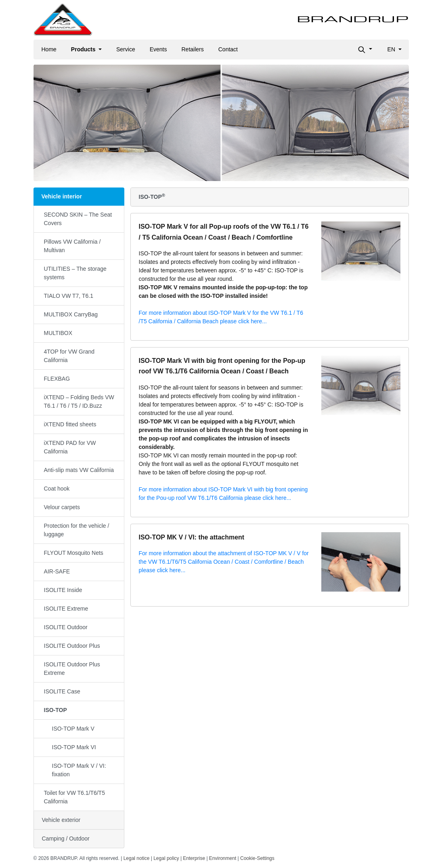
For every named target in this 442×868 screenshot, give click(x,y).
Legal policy (166, 858)
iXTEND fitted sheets (70, 424)
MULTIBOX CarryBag (71, 314)
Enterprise (194, 858)
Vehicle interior (62, 196)
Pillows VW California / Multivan (72, 246)
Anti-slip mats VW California (79, 470)
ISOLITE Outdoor (66, 627)
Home (49, 49)
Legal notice (137, 858)
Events (158, 49)
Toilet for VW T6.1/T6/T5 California (74, 797)
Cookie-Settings (257, 858)
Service (126, 49)
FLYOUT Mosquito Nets (74, 553)
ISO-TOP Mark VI (74, 747)
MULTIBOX (58, 333)
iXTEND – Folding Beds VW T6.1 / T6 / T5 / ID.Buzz (79, 401)
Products (84, 49)
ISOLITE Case (62, 691)
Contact (228, 49)
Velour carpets (62, 507)
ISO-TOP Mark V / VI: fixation (79, 770)
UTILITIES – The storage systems (75, 273)
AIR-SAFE (57, 571)
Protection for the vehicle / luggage (77, 530)
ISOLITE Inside (63, 590)
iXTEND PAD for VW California (70, 447)
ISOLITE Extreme (66, 609)
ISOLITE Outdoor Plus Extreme (72, 669)
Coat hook (57, 489)
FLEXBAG (57, 379)
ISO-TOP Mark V (73, 729)
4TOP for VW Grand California (69, 356)
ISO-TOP (56, 710)
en (392, 49)
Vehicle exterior (61, 820)
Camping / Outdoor (66, 839)
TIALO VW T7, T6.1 (69, 296)
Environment (223, 858)
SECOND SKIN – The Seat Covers (78, 219)
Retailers (193, 49)
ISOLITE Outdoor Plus (72, 646)
